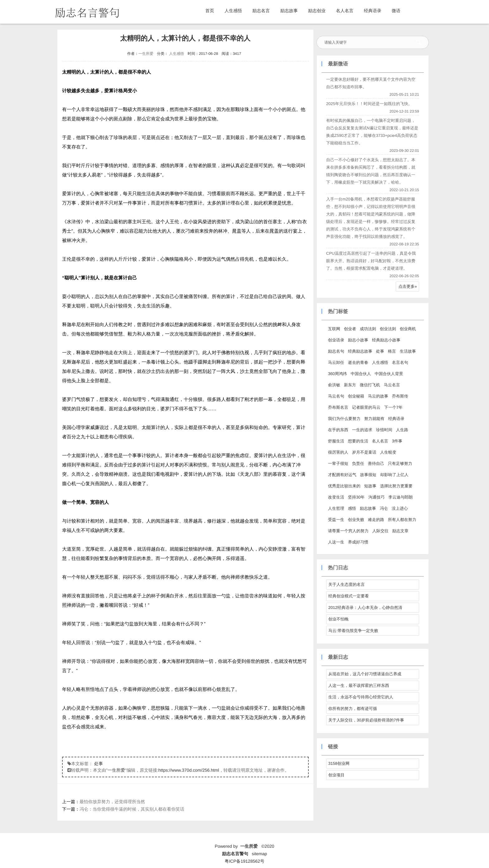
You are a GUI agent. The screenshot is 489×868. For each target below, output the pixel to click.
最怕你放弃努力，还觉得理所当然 (112, 802)
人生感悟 (233, 11)
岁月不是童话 (364, 452)
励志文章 (400, 531)
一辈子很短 (338, 463)
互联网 (334, 329)
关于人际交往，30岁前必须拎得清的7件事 (366, 720)
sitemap (259, 854)
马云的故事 (378, 396)
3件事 (397, 441)
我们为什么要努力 (344, 419)
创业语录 (336, 340)
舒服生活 (336, 441)
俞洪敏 (334, 385)
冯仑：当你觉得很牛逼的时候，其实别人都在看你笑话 (132, 809)
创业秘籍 (356, 396)
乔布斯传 (400, 396)
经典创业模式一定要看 (348, 596)
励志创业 (317, 11)
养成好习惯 (358, 542)
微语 (396, 11)
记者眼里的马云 (366, 407)
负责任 (358, 463)
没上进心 (399, 508)
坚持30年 (356, 497)
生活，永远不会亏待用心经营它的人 (361, 697)
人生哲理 (336, 508)
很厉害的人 (338, 452)
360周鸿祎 (337, 374)
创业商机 (408, 329)
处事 (99, 764)
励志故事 (289, 11)
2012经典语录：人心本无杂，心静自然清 (365, 608)
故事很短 (368, 475)
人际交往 (380, 531)
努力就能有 (374, 419)
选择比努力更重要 (396, 486)
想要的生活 (358, 441)
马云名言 (392, 385)
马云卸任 (336, 362)
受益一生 (336, 520)
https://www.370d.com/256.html (189, 770)
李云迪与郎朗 (400, 497)
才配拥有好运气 (342, 475)
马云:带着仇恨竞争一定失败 (353, 631)
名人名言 (345, 11)
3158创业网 (339, 763)
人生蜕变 (388, 452)
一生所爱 (146, 54)
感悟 (352, 508)
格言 (392, 351)
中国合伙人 (361, 374)
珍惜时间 (384, 430)
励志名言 (261, 11)
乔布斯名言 (338, 407)
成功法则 (368, 329)
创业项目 (336, 775)
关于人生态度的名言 (346, 584)
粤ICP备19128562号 (244, 861)
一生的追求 (362, 430)
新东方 (350, 385)
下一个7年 (393, 407)
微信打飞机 (370, 385)
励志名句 (336, 351)
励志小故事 (358, 340)
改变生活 (336, 497)
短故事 (370, 486)
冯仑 (384, 508)
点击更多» (407, 286)
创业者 (350, 329)
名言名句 (400, 362)
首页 (210, 11)
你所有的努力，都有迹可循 (352, 709)
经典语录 (373, 11)
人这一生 (336, 542)
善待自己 (376, 463)
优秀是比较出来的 (344, 486)
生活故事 (408, 351)
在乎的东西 (338, 430)
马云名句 (336, 396)
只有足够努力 (400, 463)
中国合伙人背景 (389, 374)
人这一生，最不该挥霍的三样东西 (358, 685)
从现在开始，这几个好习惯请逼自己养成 (365, 674)
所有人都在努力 (402, 520)
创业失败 (356, 520)
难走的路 (376, 520)
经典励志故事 (360, 351)
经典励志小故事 (386, 340)
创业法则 (388, 329)
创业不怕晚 (338, 619)
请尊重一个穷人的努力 (348, 531)
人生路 (402, 430)
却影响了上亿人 (394, 475)
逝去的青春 (358, 362)
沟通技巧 (376, 497)
